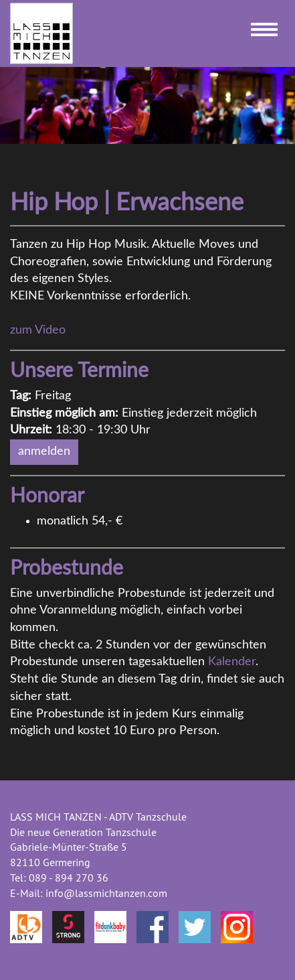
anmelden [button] (44, 451)
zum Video (38, 330)
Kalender (232, 662)
